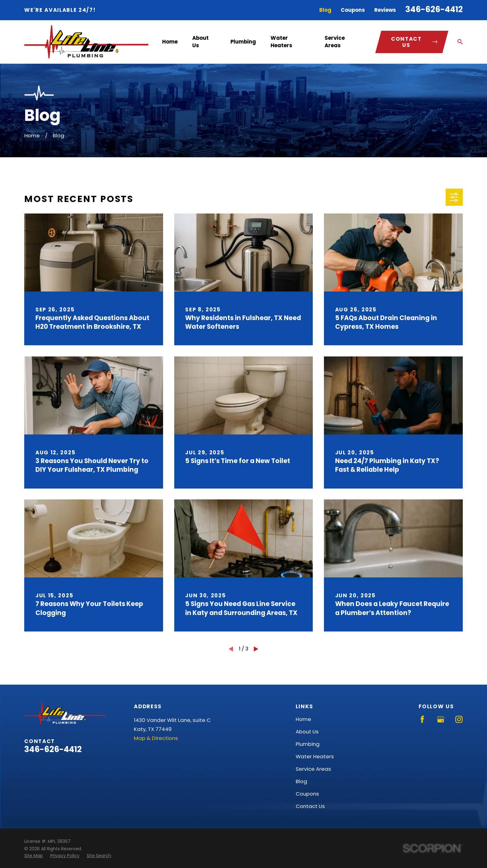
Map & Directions (156, 738)
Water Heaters (315, 756)
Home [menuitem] (170, 42)
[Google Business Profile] (441, 719)
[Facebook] (422, 719)
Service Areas (313, 769)
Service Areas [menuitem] (335, 41)
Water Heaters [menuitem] (281, 41)
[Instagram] (459, 719)
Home (303, 719)
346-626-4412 (434, 9)
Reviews (385, 10)
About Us (307, 732)
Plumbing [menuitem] (243, 42)
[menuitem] (34, 856)
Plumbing (308, 744)
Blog (325, 10)
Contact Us (310, 806)
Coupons (353, 10)
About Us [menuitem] (200, 41)
